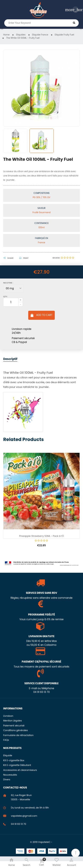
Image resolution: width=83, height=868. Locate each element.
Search (74, 23)
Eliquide (8, 755)
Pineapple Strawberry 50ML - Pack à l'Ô (42, 536)
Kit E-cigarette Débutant (17, 765)
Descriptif (10, 359)
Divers (7, 780)
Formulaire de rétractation (18, 735)
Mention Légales (13, 721)
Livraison (8, 716)
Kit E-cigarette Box (14, 760)
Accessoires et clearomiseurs (20, 770)
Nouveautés (10, 775)
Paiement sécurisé (14, 726)
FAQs (6, 740)
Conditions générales (16, 730)
